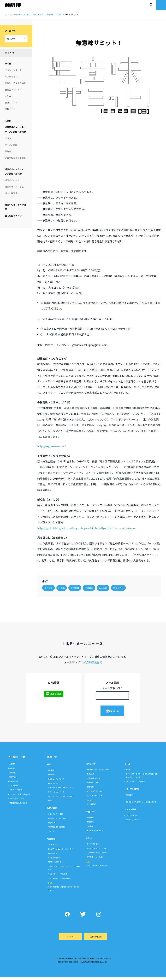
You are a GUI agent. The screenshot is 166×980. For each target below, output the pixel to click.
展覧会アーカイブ (13, 90)
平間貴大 (91, 581)
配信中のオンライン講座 (15, 207)
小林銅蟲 (76, 581)
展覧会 (8, 151)
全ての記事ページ (13, 216)
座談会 (8, 96)
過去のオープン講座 (14, 187)
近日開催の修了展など (15, 158)
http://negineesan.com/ (53, 434)
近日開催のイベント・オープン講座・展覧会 (15, 129)
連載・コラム (11, 109)
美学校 (16, 5)
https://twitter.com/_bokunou (120, 516)
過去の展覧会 (11, 193)
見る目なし (120, 581)
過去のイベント (12, 180)
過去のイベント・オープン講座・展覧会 (15, 171)
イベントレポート (13, 70)
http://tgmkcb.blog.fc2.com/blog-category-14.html (70, 516)
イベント (9, 138)
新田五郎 (105, 581)
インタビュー (11, 77)
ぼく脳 (63, 581)
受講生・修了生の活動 (15, 83)
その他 (8, 63)
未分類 (8, 121)
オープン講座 (11, 145)
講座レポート (11, 103)
